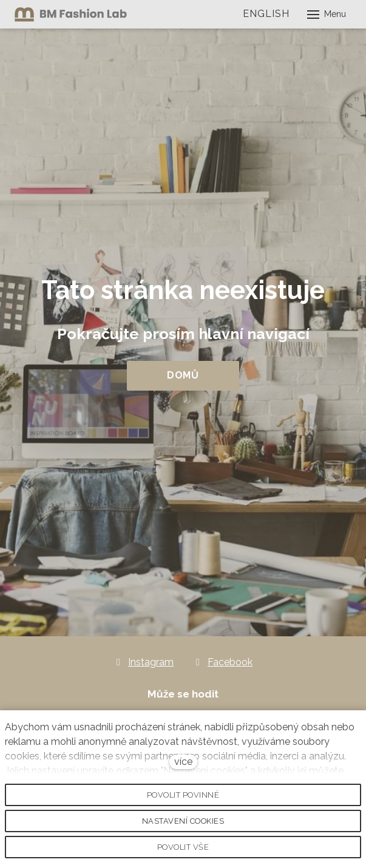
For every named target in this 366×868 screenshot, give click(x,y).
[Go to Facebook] (223, 662)
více (183, 762)
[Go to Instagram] (144, 662)
